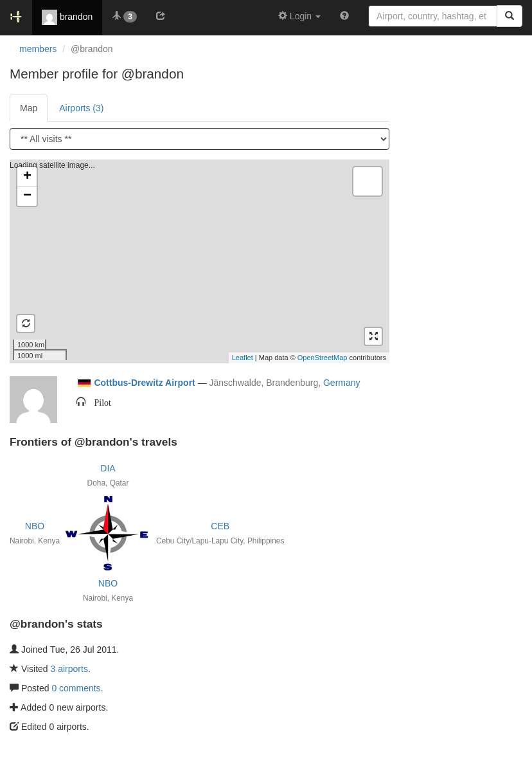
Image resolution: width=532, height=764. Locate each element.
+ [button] (27, 177)
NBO (35, 526)
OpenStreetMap (323, 358)
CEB (220, 526)
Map (29, 108)
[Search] (510, 16)
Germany (342, 383)
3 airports (69, 669)
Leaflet (243, 358)
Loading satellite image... (198, 261)
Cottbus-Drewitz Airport (144, 383)
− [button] (27, 196)
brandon (67, 17)
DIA (108, 468)
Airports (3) (81, 108)
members (38, 49)
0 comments (76, 688)
